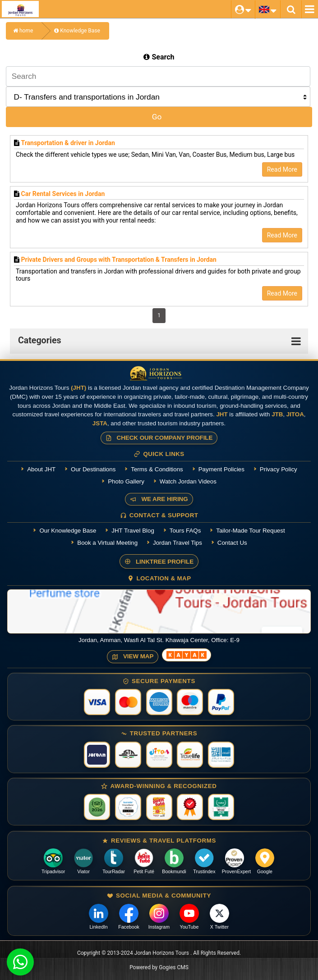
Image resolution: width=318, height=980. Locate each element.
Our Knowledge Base (68, 531)
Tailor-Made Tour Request (250, 531)
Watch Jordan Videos (188, 481)
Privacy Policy (279, 469)
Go (157, 117)
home (23, 31)
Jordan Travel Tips (177, 543)
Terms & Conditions (157, 469)
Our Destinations (93, 469)
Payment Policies (221, 469)
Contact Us (232, 543)
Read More (282, 169)
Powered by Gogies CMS (159, 967)
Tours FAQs (185, 531)
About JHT (41, 469)
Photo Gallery (126, 481)
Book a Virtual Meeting (107, 543)
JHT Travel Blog (133, 531)
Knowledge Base (77, 31)
